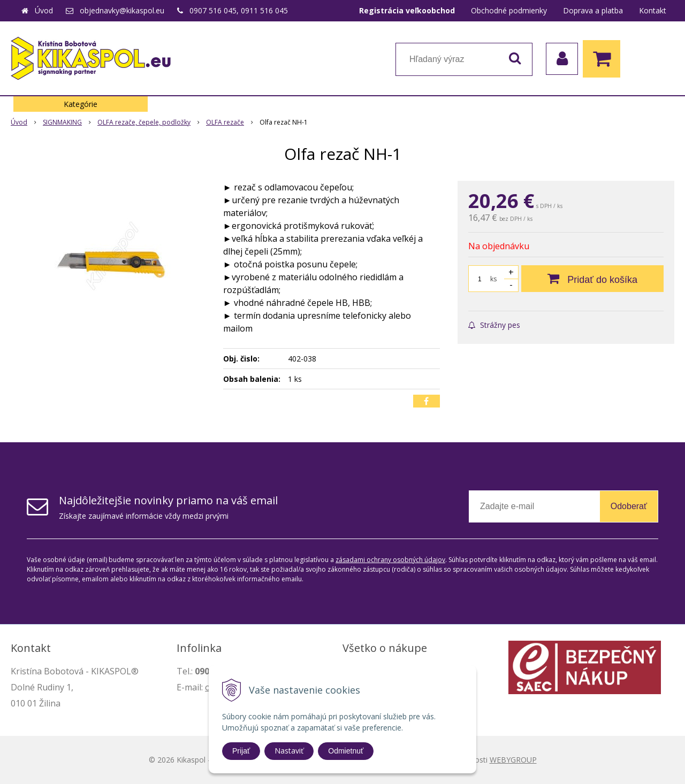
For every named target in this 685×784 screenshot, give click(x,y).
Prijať (241, 751)
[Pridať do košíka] (592, 279)
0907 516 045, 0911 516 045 (239, 10)
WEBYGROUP (513, 760)
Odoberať (629, 506)
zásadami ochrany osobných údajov (390, 560)
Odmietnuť (346, 751)
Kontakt (653, 10)
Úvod (44, 10)
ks (493, 279)
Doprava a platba (593, 10)
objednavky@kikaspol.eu (122, 10)
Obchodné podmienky (509, 10)
